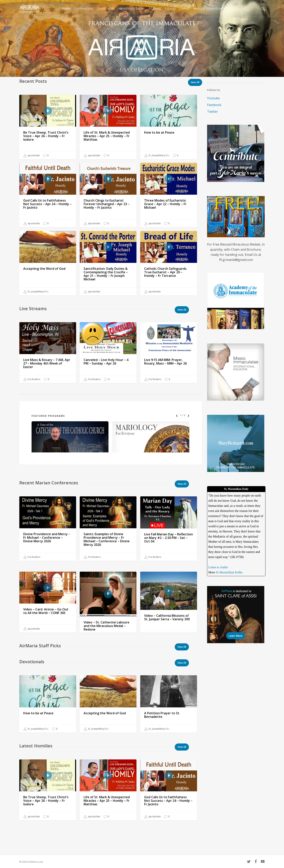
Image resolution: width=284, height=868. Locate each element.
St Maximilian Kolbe (229, 572)
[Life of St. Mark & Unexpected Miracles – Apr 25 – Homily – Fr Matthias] (108, 127)
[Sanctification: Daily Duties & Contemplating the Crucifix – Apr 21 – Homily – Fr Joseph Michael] (108, 273)
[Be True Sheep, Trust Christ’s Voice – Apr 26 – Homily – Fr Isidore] (48, 127)
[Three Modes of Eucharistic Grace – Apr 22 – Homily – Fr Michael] (169, 195)
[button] (182, 310)
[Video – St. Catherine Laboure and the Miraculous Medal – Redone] (108, 634)
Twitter (213, 112)
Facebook (214, 105)
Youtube (213, 98)
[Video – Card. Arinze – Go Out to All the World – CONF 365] (48, 621)
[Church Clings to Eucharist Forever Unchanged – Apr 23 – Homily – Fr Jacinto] (108, 195)
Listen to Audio (218, 567)
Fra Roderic (32, 382)
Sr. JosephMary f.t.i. (157, 155)
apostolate (32, 155)
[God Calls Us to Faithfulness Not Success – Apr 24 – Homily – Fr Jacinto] (48, 195)
